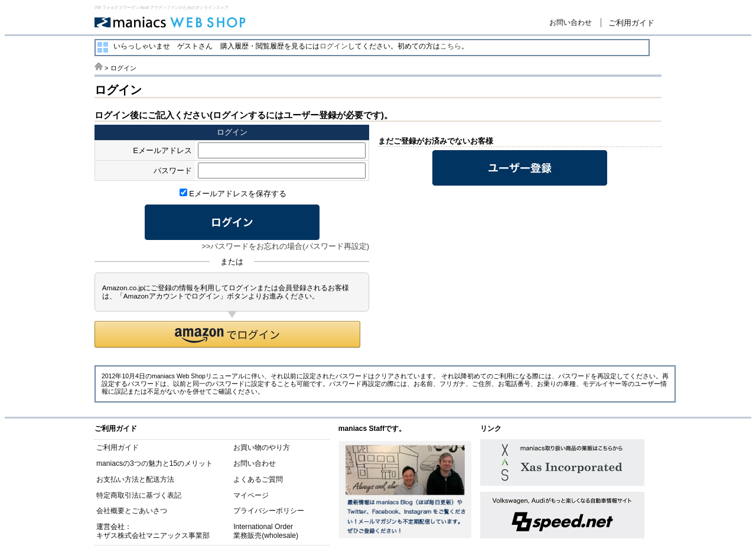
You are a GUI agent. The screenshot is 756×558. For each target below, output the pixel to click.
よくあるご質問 (258, 479)
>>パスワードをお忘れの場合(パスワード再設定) (285, 246)
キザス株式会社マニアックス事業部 (153, 536)
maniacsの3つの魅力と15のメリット (154, 463)
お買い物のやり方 (262, 447)
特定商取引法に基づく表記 (139, 495)
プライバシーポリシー (269, 511)
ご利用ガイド (631, 23)
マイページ (251, 495)
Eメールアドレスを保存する (233, 194)
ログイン (334, 46)
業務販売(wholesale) (266, 536)
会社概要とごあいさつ (132, 511)
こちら (451, 46)
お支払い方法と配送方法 (135, 479)
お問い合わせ (571, 22)
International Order (263, 527)
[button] (227, 334)
